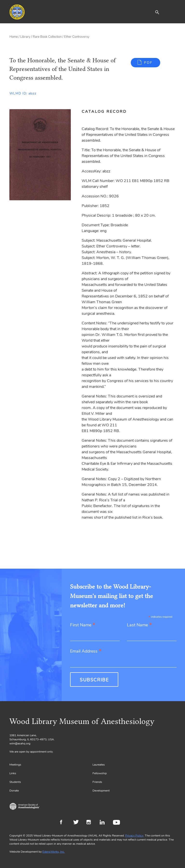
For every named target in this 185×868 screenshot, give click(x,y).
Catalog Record (104, 112)
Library (25, 37)
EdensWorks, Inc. (54, 852)
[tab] (107, 112)
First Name (83, 625)
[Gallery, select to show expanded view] (40, 155)
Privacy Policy (134, 836)
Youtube (117, 823)
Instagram (91, 823)
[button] (157, 12)
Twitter (77, 823)
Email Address (86, 651)
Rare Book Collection (47, 37)
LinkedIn (104, 823)
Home (14, 37)
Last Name (139, 625)
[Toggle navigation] (172, 12)
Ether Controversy (77, 37)
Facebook (64, 823)
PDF (148, 63)
